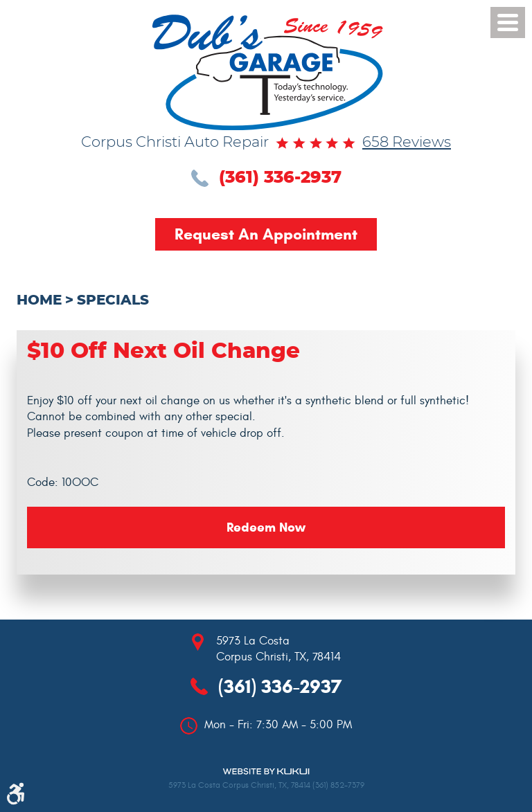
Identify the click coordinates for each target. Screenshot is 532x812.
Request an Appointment (266, 234)
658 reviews (407, 143)
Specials (113, 300)
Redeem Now (266, 527)
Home (39, 300)
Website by (266, 772)
